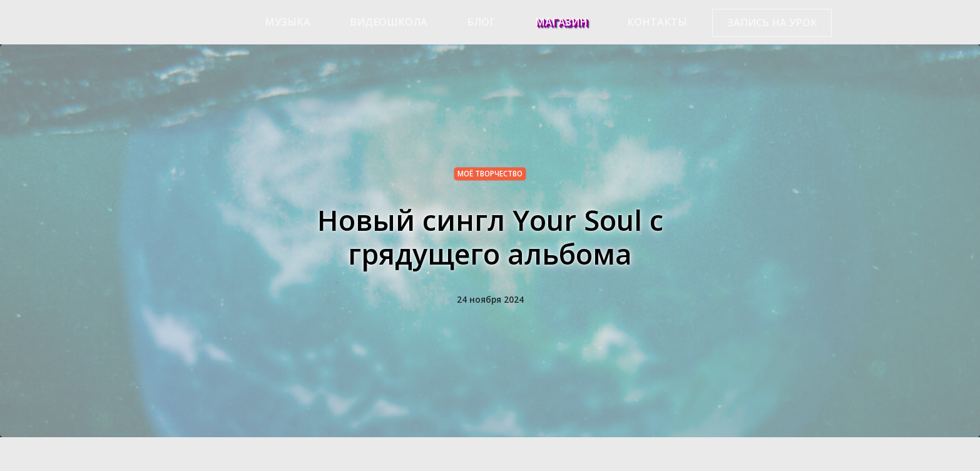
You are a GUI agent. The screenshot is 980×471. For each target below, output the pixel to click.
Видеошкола (389, 22)
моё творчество (490, 173)
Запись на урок (772, 23)
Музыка (288, 22)
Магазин (561, 22)
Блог (481, 22)
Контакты (657, 22)
